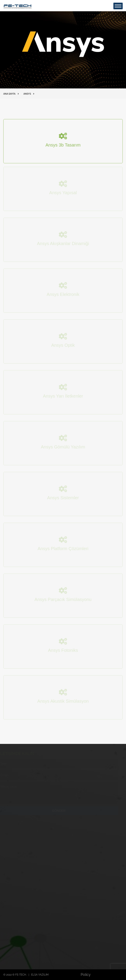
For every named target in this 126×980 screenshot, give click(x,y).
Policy (86, 975)
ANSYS (27, 94)
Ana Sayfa (9, 94)
